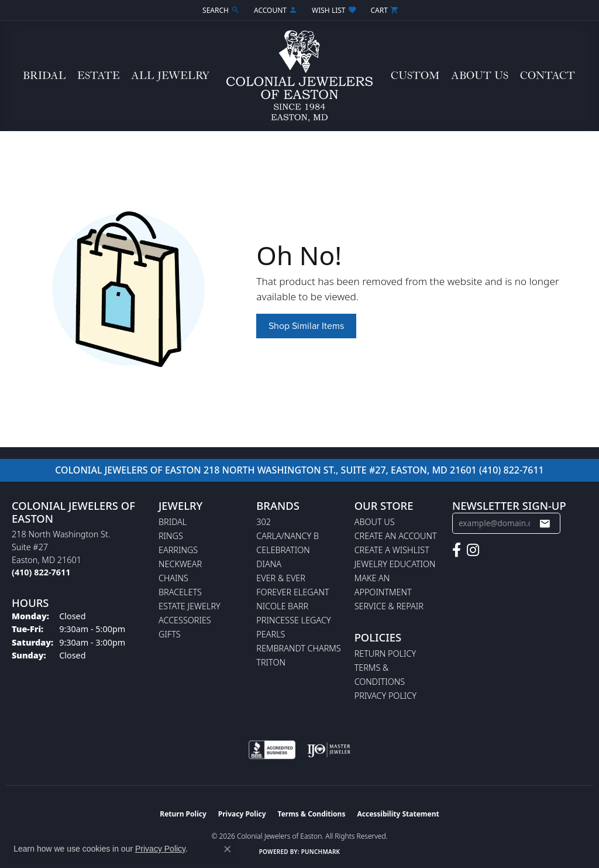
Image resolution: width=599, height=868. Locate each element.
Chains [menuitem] (173, 578)
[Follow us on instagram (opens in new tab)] (473, 550)
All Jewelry (170, 76)
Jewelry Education (395, 564)
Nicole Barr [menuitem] (282, 606)
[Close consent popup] (228, 849)
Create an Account (396, 536)
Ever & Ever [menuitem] (281, 578)
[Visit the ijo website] (329, 750)
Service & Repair (389, 606)
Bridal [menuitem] (173, 522)
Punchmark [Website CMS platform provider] (321, 852)
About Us (480, 76)
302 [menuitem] (264, 522)
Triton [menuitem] (271, 662)
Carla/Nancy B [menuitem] (288, 536)
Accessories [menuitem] (185, 620)
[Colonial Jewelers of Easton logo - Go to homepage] (299, 76)
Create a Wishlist (392, 550)
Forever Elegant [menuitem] (292, 592)
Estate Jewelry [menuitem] (190, 606)
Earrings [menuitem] (178, 550)
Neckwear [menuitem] (180, 564)
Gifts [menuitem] (170, 634)
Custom (415, 76)
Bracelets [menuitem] (180, 592)
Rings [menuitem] (171, 536)
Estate (99, 76)
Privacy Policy (385, 696)
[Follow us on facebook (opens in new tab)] (457, 550)
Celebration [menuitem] (283, 550)
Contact (548, 76)
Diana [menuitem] (269, 564)
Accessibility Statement (398, 814)
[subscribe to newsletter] (545, 523)
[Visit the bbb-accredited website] (272, 750)
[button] (220, 10)
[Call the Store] (41, 572)
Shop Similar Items (306, 326)
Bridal (44, 76)
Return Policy (385, 653)
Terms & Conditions (312, 814)
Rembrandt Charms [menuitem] (298, 648)
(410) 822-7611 (512, 470)
